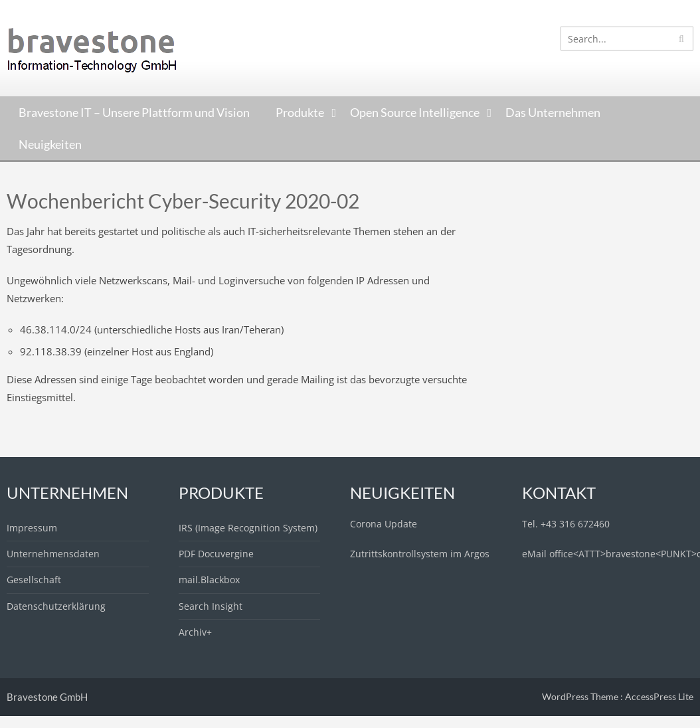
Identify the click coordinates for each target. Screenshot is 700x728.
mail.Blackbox (209, 580)
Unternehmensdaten (53, 554)
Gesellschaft (34, 580)
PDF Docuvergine (216, 554)
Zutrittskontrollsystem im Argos (420, 554)
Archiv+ (195, 632)
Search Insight (211, 606)
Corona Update (384, 524)
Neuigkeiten (50, 144)
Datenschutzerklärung (56, 606)
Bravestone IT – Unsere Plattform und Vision (134, 112)
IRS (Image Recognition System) (248, 528)
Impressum (32, 528)
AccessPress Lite (659, 696)
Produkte (300, 112)
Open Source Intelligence (415, 112)
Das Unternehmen (553, 112)
